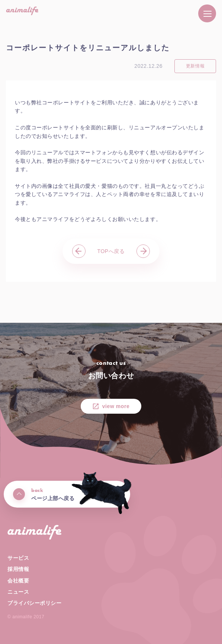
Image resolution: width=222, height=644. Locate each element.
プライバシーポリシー (35, 603)
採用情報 (18, 569)
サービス (18, 558)
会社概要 (18, 581)
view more (116, 406)
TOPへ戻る (111, 251)
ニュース (18, 592)
